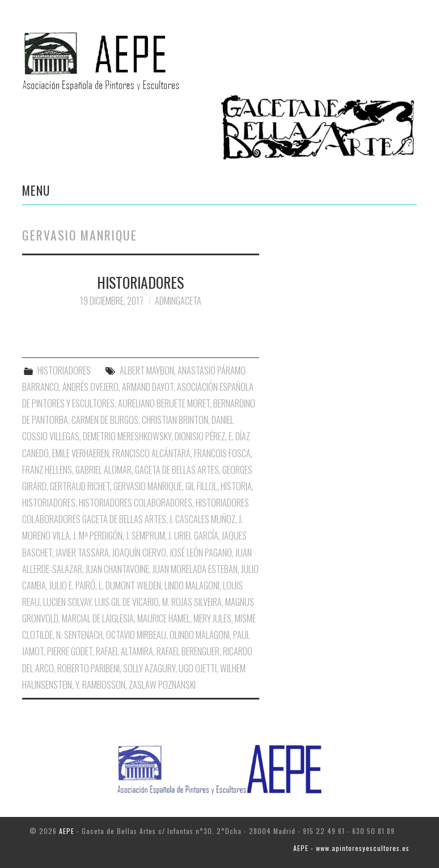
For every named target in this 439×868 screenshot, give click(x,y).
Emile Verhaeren (81, 453)
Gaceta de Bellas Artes (177, 470)
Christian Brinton (175, 420)
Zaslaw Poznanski (162, 685)
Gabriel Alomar (104, 470)
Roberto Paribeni (88, 668)
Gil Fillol (201, 486)
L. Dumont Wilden (130, 585)
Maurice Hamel (164, 618)
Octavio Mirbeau (136, 635)
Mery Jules (212, 618)
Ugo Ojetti (198, 668)
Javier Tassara (82, 553)
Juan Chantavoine (117, 569)
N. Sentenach (79, 635)
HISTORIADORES (140, 282)
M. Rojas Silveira (192, 602)
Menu (36, 190)
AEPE (67, 831)
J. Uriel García (193, 536)
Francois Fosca (222, 453)
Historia (236, 486)
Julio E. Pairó (72, 585)
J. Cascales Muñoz (202, 519)
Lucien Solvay (67, 602)
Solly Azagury (149, 668)
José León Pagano (201, 553)
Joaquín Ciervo (139, 553)
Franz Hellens (47, 470)
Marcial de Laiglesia (98, 618)
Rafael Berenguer (188, 651)
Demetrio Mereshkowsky (127, 436)
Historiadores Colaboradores (136, 503)
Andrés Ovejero (90, 387)
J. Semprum (145, 536)
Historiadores (49, 503)
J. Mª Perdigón (98, 536)
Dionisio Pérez (200, 436)
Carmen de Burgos (105, 420)
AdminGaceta (178, 301)
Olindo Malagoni (200, 635)
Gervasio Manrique (148, 486)
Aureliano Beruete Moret (164, 403)
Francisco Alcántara (151, 453)
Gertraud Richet (80, 486)
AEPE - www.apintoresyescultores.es (351, 848)
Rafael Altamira (124, 651)
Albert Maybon (147, 370)
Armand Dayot (148, 387)
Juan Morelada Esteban (195, 569)
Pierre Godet (70, 651)
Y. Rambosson (100, 685)
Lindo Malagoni (192, 585)
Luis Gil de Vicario (127, 602)
